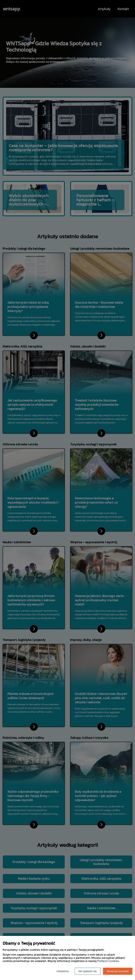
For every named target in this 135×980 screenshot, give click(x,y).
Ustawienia (63, 971)
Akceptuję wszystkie (118, 971)
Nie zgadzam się (88, 971)
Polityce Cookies (108, 961)
